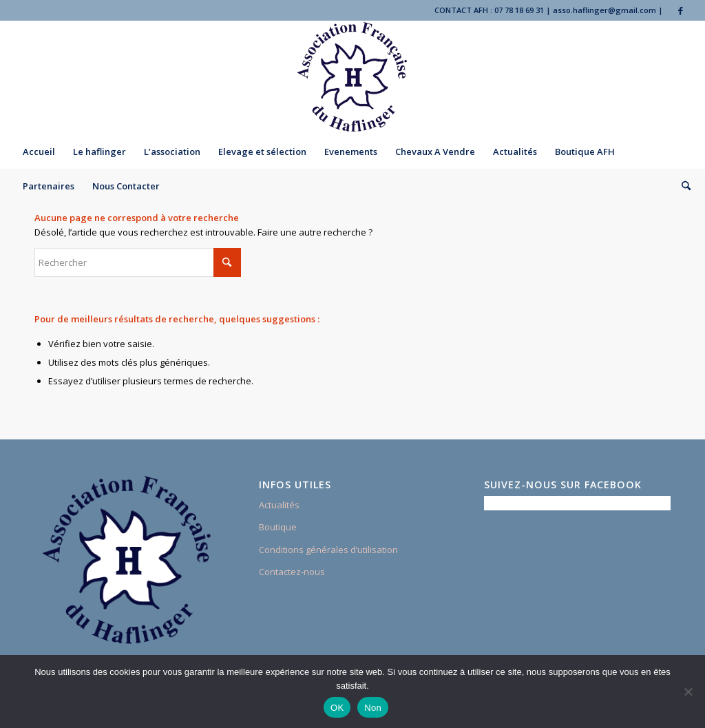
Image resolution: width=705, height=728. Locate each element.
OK (337, 708)
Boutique (278, 527)
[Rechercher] (682, 186)
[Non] (688, 691)
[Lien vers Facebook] (681, 10)
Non (373, 708)
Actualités (279, 505)
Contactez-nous (292, 572)
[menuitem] (39, 152)
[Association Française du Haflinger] (353, 77)
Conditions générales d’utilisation (328, 550)
